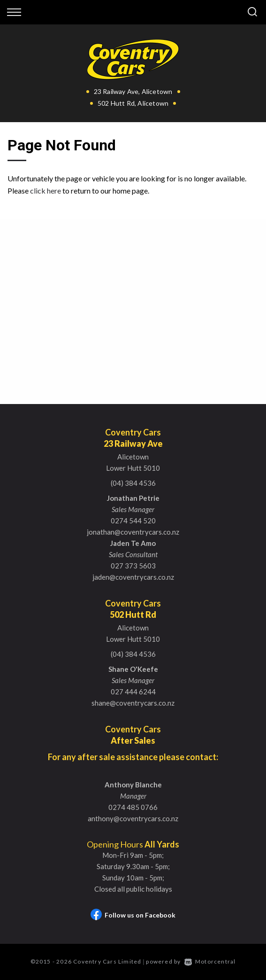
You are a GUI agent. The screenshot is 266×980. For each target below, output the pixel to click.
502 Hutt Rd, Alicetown (133, 103)
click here (46, 191)
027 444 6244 (133, 692)
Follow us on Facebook (133, 915)
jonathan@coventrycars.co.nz (133, 532)
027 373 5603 (133, 566)
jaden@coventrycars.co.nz (133, 577)
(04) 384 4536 (133, 483)
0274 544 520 (133, 521)
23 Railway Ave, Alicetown (133, 91)
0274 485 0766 (133, 807)
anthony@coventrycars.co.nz (133, 818)
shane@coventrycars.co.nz (133, 703)
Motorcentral (210, 961)
